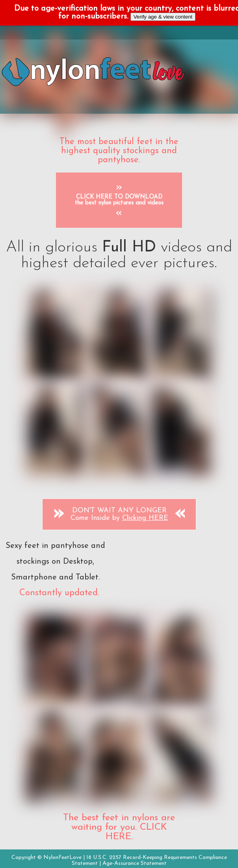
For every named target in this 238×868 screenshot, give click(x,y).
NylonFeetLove (62, 858)
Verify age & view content (163, 17)
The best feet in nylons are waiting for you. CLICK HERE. (119, 827)
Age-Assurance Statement (135, 863)
